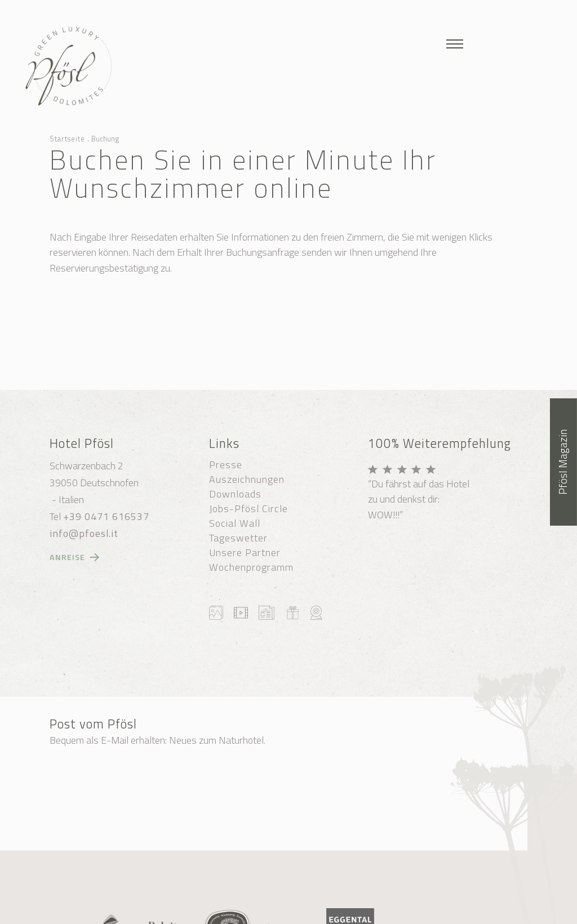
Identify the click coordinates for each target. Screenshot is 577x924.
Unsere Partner (245, 553)
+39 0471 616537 (106, 516)
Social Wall (235, 523)
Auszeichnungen (247, 479)
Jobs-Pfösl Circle (248, 509)
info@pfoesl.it (84, 533)
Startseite (67, 139)
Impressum (441, 900)
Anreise (67, 557)
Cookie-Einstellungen (374, 900)
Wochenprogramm (251, 567)
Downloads (235, 494)
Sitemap (309, 900)
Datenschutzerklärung (197, 913)
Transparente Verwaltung (290, 913)
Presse (226, 465)
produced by (382, 913)
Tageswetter (238, 538)
